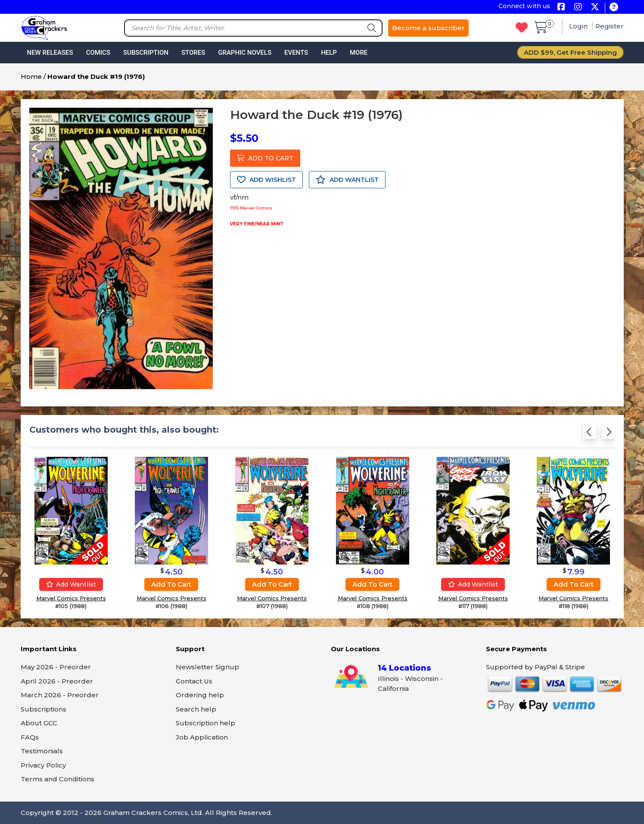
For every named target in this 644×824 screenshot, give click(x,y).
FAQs (30, 737)
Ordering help (200, 695)
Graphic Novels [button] (245, 53)
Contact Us (194, 681)
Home (31, 76)
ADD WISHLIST (266, 180)
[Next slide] (608, 434)
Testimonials (42, 751)
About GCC (39, 723)
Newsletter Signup (207, 667)
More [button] (359, 53)
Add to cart (171, 584)
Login (579, 26)
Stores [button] (193, 53)
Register (610, 26)
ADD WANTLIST (347, 180)
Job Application (202, 737)
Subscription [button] (146, 53)
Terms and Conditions (58, 779)
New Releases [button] (50, 53)
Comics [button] (98, 53)
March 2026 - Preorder (60, 695)
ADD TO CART (265, 158)
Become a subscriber (428, 28)
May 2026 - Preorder (56, 667)
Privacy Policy (43, 765)
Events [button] (296, 53)
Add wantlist (71, 584)
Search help (196, 709)
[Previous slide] (590, 434)
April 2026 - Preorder (57, 681)
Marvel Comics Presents (71, 598)
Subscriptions (44, 709)
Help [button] (329, 53)
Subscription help (205, 723)
